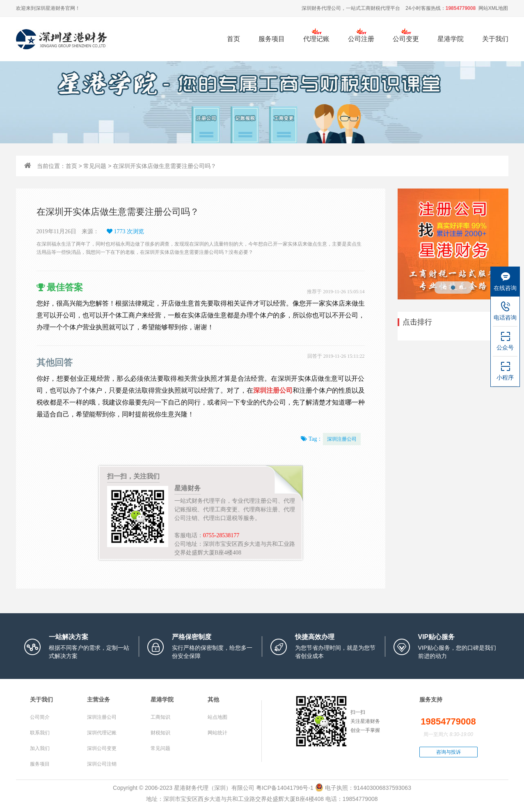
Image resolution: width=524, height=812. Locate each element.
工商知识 (160, 717)
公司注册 (361, 39)
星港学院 (451, 39)
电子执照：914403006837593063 (363, 788)
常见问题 (95, 166)
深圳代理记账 (102, 733)
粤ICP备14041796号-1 (285, 788)
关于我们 (495, 39)
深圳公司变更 (102, 748)
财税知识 (160, 733)
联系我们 (40, 733)
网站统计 (217, 733)
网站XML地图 (493, 8)
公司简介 (40, 717)
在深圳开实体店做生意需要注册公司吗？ (165, 166)
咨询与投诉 (448, 752)
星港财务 (55, 8)
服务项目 (272, 43)
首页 (233, 39)
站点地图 (217, 717)
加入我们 (40, 748)
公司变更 (406, 39)
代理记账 (316, 39)
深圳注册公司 (342, 439)
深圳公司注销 (102, 764)
